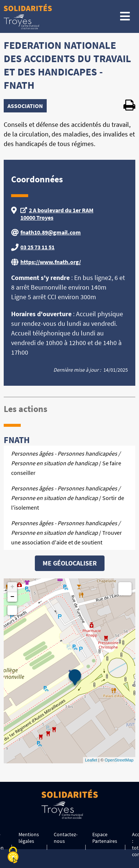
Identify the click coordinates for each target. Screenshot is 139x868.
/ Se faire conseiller (66, 463)
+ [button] (12, 587)
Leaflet (91, 760)
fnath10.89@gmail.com (51, 232)
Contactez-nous (66, 838)
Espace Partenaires (105, 838)
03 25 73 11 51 (37, 247)
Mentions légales (29, 838)
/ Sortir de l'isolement (68, 498)
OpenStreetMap (119, 760)
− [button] (12, 597)
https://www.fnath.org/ (51, 262)
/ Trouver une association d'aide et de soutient (67, 533)
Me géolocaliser (70, 563)
